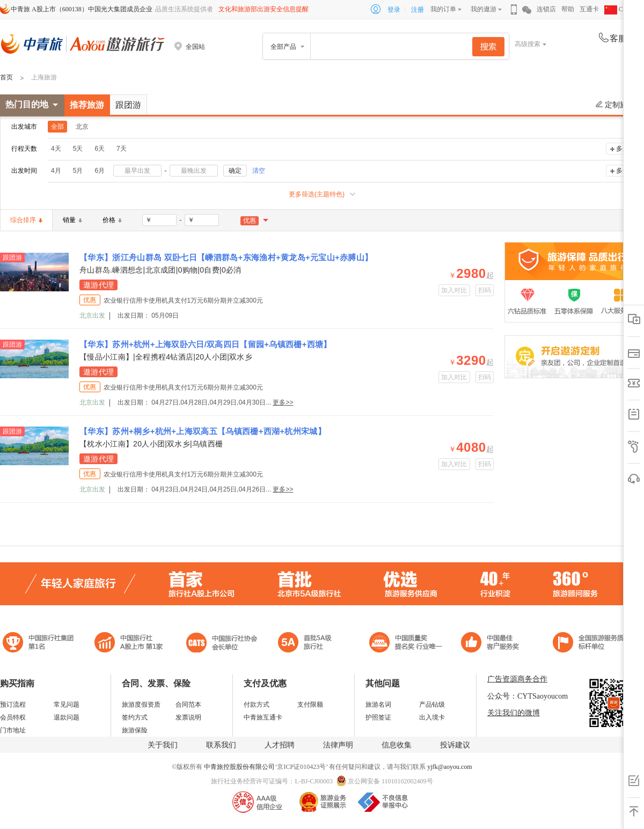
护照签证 (378, 717)
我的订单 (443, 9)
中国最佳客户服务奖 (406, 644)
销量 (72, 220)
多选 (623, 149)
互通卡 (589, 9)
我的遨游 (484, 9)
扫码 (485, 290)
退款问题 (67, 717)
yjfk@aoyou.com (449, 767)
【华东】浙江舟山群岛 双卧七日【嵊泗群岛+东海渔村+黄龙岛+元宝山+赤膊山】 (226, 257)
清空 (259, 171)
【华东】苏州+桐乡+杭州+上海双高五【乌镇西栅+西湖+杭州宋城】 (203, 431)
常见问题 (67, 705)
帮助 (568, 9)
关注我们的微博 (514, 713)
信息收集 (397, 745)
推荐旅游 (87, 105)
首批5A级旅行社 (129, 644)
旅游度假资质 (141, 705)
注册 (418, 10)
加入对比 (454, 290)
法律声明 (338, 745)
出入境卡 (432, 717)
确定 (235, 171)
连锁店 (546, 9)
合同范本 (188, 705)
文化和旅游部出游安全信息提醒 (264, 9)
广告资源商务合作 (517, 679)
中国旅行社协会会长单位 (222, 644)
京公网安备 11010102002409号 (390, 781)
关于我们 (163, 745)
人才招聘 (280, 745)
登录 (394, 10)
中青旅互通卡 (263, 717)
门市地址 (13, 730)
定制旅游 (615, 105)
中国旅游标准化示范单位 (493, 644)
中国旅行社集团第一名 (40, 644)
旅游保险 (135, 730)
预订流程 (13, 705)
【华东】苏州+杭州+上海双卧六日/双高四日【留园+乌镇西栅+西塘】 (206, 344)
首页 (6, 77)
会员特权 (13, 717)
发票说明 (188, 717)
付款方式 (257, 705)
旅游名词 (378, 705)
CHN (618, 9)
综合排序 (26, 220)
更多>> (283, 402)
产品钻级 (432, 705)
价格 (112, 220)
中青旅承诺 (592, 644)
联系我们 (221, 745)
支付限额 (310, 705)
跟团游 (128, 105)
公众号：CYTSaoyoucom (528, 696)
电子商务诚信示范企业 (309, 644)
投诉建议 (455, 745)
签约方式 (135, 717)
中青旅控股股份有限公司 (239, 767)
